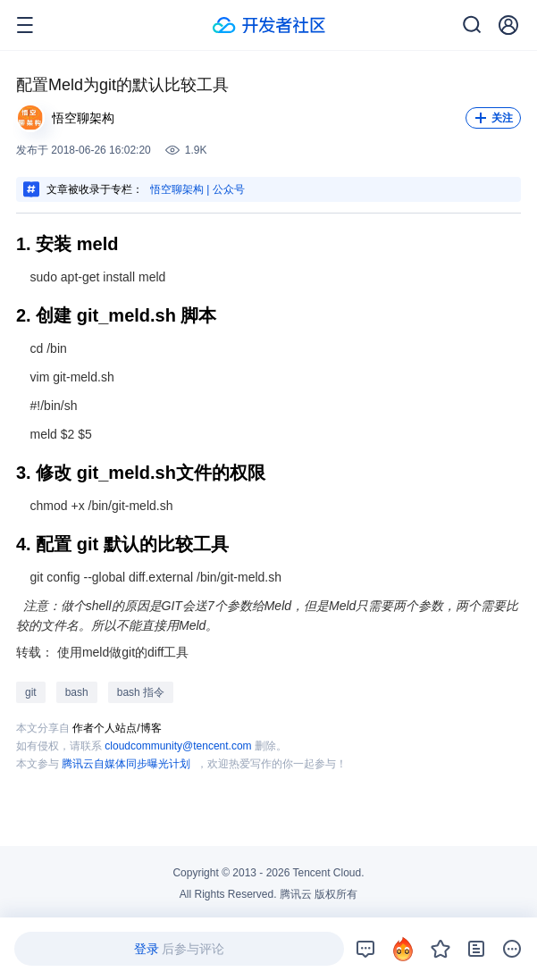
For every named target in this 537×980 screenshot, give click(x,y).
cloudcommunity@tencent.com (178, 746)
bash (77, 692)
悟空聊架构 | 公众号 (197, 189)
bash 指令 (141, 692)
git (31, 692)
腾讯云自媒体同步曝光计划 (126, 764)
